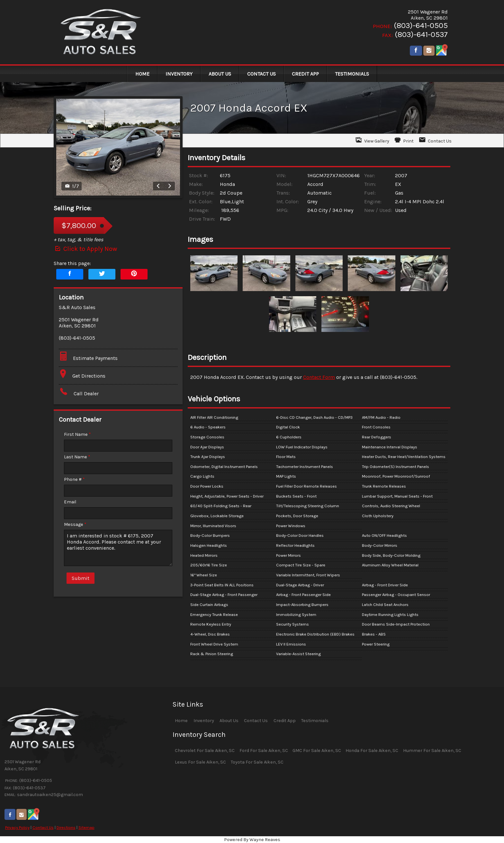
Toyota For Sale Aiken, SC (257, 762)
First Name (77, 434)
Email (70, 502)
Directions (66, 827)
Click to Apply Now (85, 249)
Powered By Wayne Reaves (252, 840)
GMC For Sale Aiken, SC (317, 751)
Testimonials (315, 721)
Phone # (74, 479)
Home (181, 721)
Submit (81, 578)
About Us (229, 721)
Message (75, 524)
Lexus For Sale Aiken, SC (200, 762)
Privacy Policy (17, 827)
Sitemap (86, 827)
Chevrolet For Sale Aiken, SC (205, 751)
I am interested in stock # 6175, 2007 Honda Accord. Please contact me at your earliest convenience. (118, 548)
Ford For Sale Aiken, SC (264, 751)
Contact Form (319, 377)
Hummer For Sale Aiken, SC (432, 751)
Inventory (204, 721)
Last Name (77, 457)
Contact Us (43, 827)
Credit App (285, 721)
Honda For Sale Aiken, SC (372, 751)
